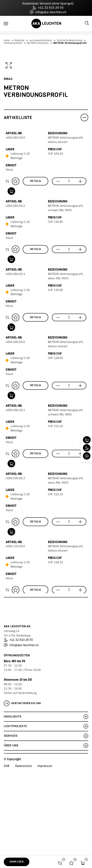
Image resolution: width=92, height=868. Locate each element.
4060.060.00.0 (15, 222)
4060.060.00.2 (15, 290)
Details (36, 265)
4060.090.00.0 (15, 426)
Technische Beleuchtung (69, 40)
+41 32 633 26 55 (48, 8)
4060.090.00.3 (15, 562)
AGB (7, 850)
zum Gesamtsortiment (41, 40)
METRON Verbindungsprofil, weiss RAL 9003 (66, 360)
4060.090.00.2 (15, 494)
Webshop (19, 40)
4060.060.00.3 (15, 358)
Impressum (45, 850)
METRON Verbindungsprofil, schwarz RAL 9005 (66, 292)
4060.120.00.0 (15, 630)
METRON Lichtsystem (38, 43)
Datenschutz (23, 850)
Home (7, 40)
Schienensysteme (13, 43)
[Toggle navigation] (6, 24)
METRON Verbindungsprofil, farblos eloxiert (66, 224)
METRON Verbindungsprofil (70, 43)
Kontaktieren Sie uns (22, 787)
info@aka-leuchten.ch (48, 12)
